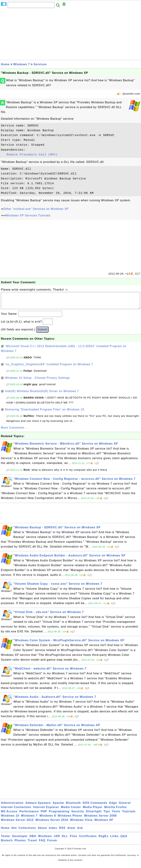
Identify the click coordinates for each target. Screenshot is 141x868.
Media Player (93, 811)
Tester (6, 840)
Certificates (88, 840)
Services (40, 64)
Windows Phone (70, 819)
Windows (45, 840)
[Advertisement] (70, 35)
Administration (12, 806)
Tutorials (129, 815)
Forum (52, 844)
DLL (65, 840)
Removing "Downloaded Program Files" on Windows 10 (45, 413)
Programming (59, 815)
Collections (27, 831)
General (125, 806)
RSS (62, 831)
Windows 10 (10, 819)
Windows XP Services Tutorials (28, 215)
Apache (58, 806)
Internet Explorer (46, 811)
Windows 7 (22, 64)
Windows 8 (48, 819)
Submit (42, 333)
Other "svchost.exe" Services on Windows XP (36, 209)
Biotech (7, 844)
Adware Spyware (38, 806)
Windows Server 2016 (52, 823)
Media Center (71, 811)
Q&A (124, 840)
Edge (113, 806)
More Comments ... (15, 431)
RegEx (103, 840)
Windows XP (104, 823)
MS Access (9, 815)
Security (78, 815)
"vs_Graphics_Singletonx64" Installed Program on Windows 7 (49, 368)
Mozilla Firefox (115, 811)
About (42, 831)
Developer (20, 840)
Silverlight (94, 815)
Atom (71, 831)
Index (53, 831)
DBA (33, 840)
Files (73, 840)
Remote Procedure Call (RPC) (32, 155)
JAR (57, 840)
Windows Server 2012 (17, 823)
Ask (80, 831)
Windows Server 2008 (100, 819)
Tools (116, 815)
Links (114, 840)
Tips (107, 815)
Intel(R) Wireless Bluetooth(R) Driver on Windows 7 (42, 395)
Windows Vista (81, 823)
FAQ (42, 844)
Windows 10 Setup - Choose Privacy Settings (37, 381)
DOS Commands (95, 806)
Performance (29, 815)
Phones (20, 844)
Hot (14, 831)
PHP (44, 815)
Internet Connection (16, 811)
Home (5, 64)
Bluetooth (73, 806)
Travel (32, 844)
